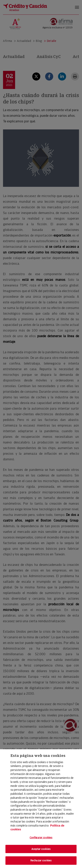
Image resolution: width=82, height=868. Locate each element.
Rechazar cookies (41, 860)
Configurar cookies (41, 838)
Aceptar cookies (41, 849)
